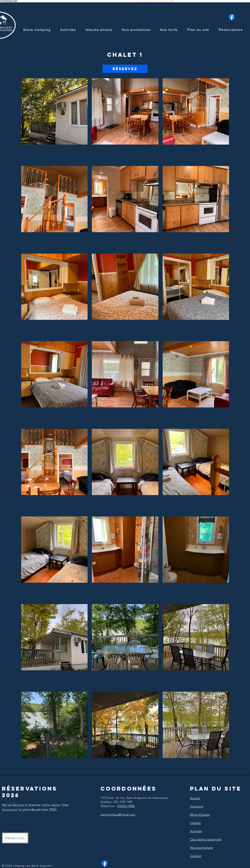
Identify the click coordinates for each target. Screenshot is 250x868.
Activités (196, 831)
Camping (197, 806)
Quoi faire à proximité (206, 839)
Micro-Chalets (200, 815)
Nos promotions (201, 848)
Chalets (195, 823)
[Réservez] (125, 69)
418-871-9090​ (126, 806)
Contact (196, 856)
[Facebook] (232, 17)
